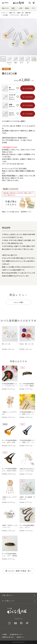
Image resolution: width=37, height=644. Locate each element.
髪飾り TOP (12, 13)
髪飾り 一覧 (20, 13)
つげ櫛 (20, 8)
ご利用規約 (4, 634)
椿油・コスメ (5, 8)
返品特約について (26, 212)
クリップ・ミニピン (15, 15)
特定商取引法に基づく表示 (8, 637)
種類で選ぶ (28, 13)
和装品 (27, 8)
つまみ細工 (5, 15)
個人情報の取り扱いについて (16, 634)
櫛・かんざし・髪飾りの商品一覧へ (18, 571)
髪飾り (13, 8)
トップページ (4, 13)
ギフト (33, 8)
